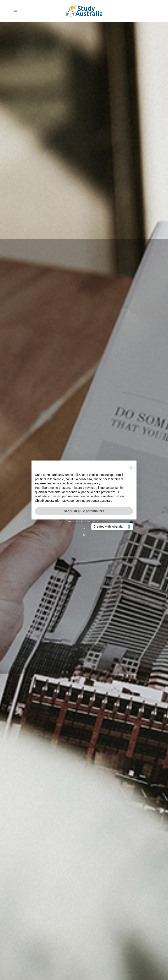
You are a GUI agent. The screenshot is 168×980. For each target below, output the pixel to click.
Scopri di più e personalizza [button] (84, 511)
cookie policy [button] (91, 483)
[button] (131, 468)
